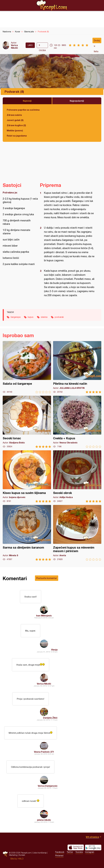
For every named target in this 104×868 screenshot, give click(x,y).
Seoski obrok (77, 476)
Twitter (70, 852)
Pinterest (59, 856)
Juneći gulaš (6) (15, 120)
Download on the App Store (76, 847)
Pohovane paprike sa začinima (23, 110)
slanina (44, 317)
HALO (21, 859)
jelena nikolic (44, 820)
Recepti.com (52, 5)
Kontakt (22, 855)
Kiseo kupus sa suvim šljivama (27, 476)
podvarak (59, 317)
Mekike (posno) (15, 130)
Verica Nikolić (14, 46)
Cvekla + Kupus (77, 422)
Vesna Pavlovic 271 (44, 752)
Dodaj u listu (97, 41)
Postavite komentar (47, 578)
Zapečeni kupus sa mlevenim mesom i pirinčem (77, 533)
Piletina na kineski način (77, 367)
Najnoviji (27, 101)
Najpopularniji (77, 101)
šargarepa (16, 317)
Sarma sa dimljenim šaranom (27, 533)
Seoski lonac (27, 422)
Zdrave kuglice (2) (16, 125)
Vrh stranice (92, 837)
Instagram (90, 852)
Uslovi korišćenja (40, 853)
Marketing (13, 855)
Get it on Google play (93, 847)
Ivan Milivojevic (44, 616)
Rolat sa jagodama (17, 136)
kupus (31, 317)
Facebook (60, 852)
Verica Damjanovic (48, 786)
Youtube (79, 852)
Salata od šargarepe (27, 367)
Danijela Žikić (50, 718)
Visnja (54, 650)
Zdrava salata (14, 115)
